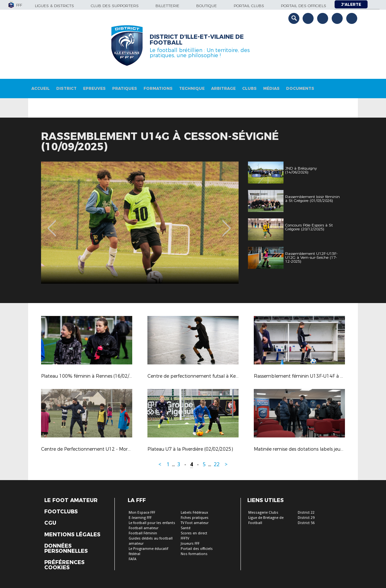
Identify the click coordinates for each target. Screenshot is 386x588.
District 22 (306, 513)
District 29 (306, 518)
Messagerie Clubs (263, 513)
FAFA (133, 559)
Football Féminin (143, 533)
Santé (186, 528)
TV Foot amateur (195, 523)
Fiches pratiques (195, 518)
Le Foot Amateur (71, 500)
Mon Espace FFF (142, 513)
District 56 (306, 523)
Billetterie (167, 6)
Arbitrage (223, 88)
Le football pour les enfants (152, 523)
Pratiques (125, 88)
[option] (140, 223)
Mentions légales (72, 535)
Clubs (249, 88)
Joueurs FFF (190, 544)
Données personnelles (66, 549)
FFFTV (185, 538)
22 (217, 464)
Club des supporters (115, 6)
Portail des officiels (304, 6)
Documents (300, 88)
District (66, 88)
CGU (50, 523)
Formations (158, 88)
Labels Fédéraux (194, 513)
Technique (192, 88)
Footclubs (61, 512)
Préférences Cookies (64, 565)
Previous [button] (52, 224)
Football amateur (144, 528)
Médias (271, 88)
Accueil (41, 88)
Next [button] (227, 224)
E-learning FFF (140, 518)
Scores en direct (194, 533)
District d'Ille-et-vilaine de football (197, 40)
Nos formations (194, 554)
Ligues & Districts (54, 6)
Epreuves (94, 88)
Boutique (207, 6)
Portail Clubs (249, 6)
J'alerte (351, 4)
